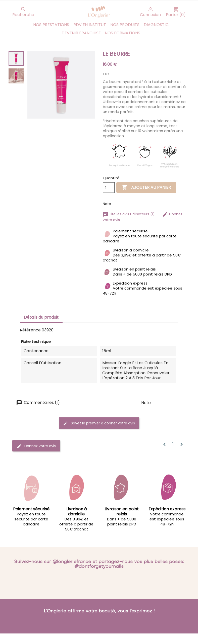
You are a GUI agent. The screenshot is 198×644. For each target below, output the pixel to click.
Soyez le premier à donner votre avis (99, 423)
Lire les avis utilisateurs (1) (129, 214)
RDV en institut (90, 25)
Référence (30, 330)
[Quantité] (109, 188)
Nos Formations (122, 33)
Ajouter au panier (146, 188)
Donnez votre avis (36, 446)
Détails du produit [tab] (41, 317)
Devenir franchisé (81, 33)
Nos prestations (51, 25)
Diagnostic (156, 25)
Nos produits (125, 25)
